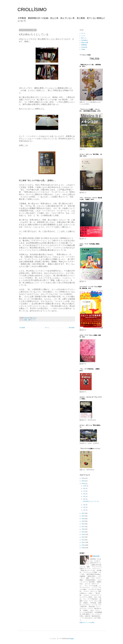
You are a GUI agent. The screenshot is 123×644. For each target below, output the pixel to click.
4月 (84, 499)
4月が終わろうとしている (91, 501)
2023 (83, 484)
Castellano (84, 40)
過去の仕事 (85, 43)
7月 (84, 491)
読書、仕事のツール (30, 320)
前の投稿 (72, 328)
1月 (84, 510)
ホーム (47, 328)
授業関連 (84, 45)
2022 (83, 513)
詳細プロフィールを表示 (87, 623)
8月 (84, 488)
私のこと (84, 38)
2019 (83, 521)
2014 (83, 534)
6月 (84, 494)
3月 (84, 505)
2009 (83, 548)
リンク (83, 36)
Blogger (72, 639)
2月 (84, 507)
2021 (83, 516)
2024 (83, 481)
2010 (83, 545)
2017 (83, 527)
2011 (83, 542)
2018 (83, 524)
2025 (83, 478)
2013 (83, 537)
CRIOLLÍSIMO (32, 10)
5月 (84, 496)
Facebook (84, 47)
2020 (83, 519)
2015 (83, 532)
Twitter (83, 49)
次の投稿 (22, 328)
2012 (83, 540)
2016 (83, 529)
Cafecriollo (96, 556)
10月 (85, 486)
